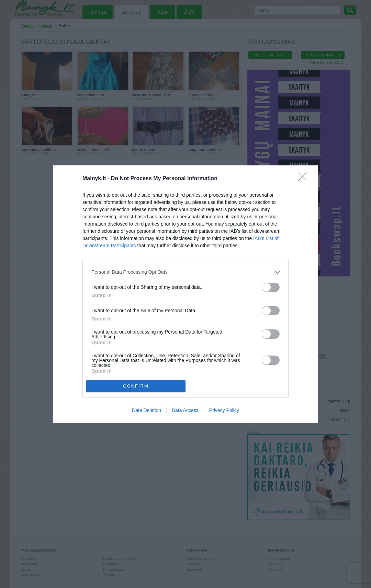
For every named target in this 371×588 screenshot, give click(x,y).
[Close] (304, 179)
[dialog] (185, 294)
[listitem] (185, 272)
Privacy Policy (224, 410)
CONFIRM (136, 386)
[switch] (271, 287)
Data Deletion (147, 410)
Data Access (185, 410)
